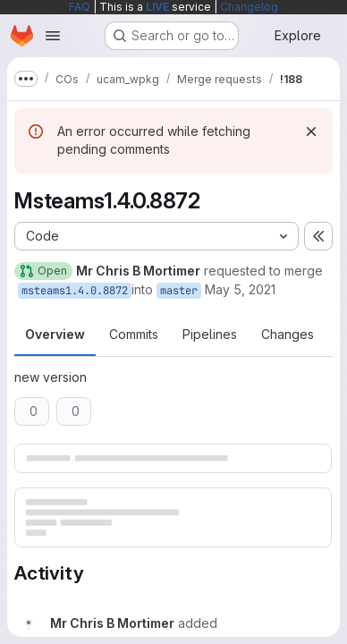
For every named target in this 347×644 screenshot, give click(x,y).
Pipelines (210, 334)
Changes (288, 334)
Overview (55, 334)
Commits (134, 334)
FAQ (80, 7)
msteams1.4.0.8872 (75, 291)
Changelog (249, 7)
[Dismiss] (311, 131)
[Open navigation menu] (53, 36)
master (179, 291)
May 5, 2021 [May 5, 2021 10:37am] (240, 289)
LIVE (157, 7)
